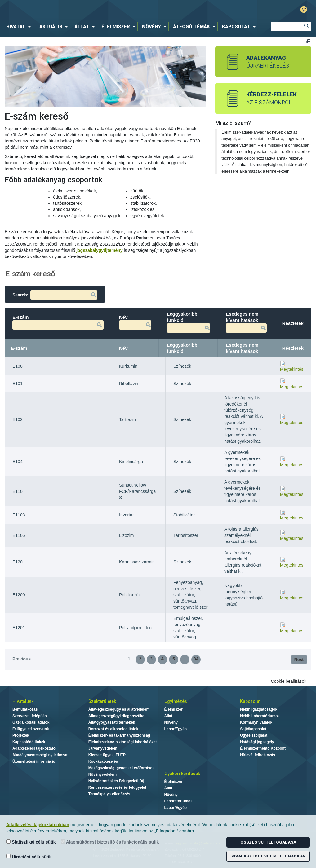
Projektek (21, 735)
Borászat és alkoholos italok (113, 729)
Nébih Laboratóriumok (260, 716)
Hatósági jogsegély (257, 742)
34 (196, 659)
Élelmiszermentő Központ (263, 748)
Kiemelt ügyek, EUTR (107, 755)
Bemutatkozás (25, 709)
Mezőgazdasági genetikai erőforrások (121, 768)
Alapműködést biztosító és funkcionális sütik (110, 842)
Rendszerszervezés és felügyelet (117, 787)
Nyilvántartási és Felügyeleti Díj (116, 781)
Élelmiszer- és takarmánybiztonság (119, 735)
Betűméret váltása (307, 41)
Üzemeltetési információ (34, 761)
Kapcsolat (250, 701)
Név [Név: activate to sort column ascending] (123, 348)
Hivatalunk (23, 701)
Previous (22, 659)
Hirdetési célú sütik (29, 857)
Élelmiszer (174, 709)
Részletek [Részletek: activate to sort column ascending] (293, 348)
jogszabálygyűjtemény (99, 250)
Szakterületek (102, 701)
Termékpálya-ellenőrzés (109, 794)
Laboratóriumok (178, 801)
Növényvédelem (102, 774)
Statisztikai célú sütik (31, 842)
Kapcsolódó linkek (29, 742)
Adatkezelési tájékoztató (34, 748)
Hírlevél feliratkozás (258, 755)
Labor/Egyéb (176, 729)
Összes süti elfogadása (268, 842)
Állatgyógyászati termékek (112, 722)
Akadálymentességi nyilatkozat (40, 755)
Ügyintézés (176, 701)
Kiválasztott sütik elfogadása (268, 856)
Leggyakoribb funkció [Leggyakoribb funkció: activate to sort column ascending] (182, 348)
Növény (171, 722)
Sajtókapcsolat (253, 729)
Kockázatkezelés (103, 761)
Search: (55, 295)
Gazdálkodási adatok (31, 722)
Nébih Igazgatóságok (259, 709)
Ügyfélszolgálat (254, 735)
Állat (168, 716)
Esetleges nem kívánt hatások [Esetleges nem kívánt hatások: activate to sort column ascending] (242, 348)
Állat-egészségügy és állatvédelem (119, 709)
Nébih (96, 10)
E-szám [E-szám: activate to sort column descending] (19, 348)
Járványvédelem (103, 748)
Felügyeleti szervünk (31, 729)
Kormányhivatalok (256, 722)
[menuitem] (20, 27)
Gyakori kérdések (182, 774)
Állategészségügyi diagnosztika (116, 716)
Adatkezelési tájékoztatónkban (38, 825)
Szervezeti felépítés (30, 716)
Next (299, 660)
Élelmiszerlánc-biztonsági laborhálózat (123, 742)
